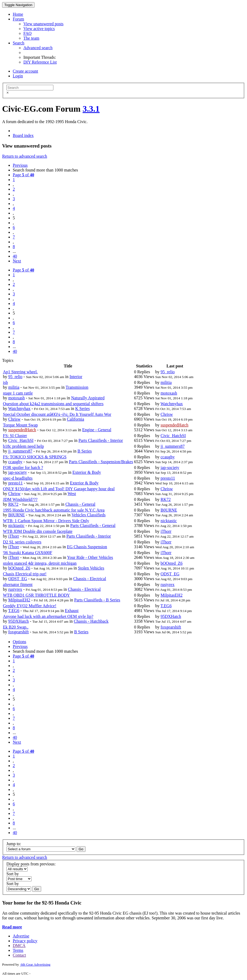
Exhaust (72, 611)
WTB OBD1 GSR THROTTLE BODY (36, 595)
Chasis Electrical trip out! (25, 574)
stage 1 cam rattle (18, 393)
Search (19, 43)
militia (14, 387)
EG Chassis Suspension (87, 547)
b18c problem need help (23, 446)
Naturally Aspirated (88, 398)
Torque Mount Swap (20, 425)
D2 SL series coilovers (22, 542)
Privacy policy (25, 941)
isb (5, 382)
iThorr (14, 536)
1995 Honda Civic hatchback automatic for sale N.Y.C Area (54, 510)
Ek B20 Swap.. (16, 627)
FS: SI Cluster (15, 436)
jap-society (18, 472)
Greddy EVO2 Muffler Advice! (30, 606)
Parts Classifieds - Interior (101, 440)
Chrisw (14, 419)
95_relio (15, 377)
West (72, 494)
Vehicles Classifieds (88, 515)
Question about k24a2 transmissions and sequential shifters (53, 404)
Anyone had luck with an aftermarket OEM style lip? (48, 616)
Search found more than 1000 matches (45, 170)
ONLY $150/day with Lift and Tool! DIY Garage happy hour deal (59, 489)
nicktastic (16, 525)
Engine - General (97, 430)
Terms (18, 950)
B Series (85, 451)
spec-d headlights (18, 478)
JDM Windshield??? (20, 499)
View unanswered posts (43, 24)
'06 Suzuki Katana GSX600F (28, 553)
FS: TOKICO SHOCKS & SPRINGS (35, 457)
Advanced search (38, 48)
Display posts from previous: (31, 864)
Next (17, 261)
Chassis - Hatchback (91, 621)
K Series (82, 409)
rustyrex (15, 589)
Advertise (21, 936)
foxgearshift (18, 632)
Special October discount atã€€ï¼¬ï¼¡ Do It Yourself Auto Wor (57, 414)
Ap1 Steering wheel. (20, 372)
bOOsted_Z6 (19, 568)
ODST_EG (18, 579)
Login (18, 76)
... (14, 251)
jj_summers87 (20, 451)
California (76, 419)
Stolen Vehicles (91, 568)
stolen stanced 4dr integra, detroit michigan (40, 563)
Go (81, 849)
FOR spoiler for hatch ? (23, 468)
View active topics (39, 29)
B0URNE (16, 515)
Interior (76, 377)
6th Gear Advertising (35, 964)
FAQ (27, 33)
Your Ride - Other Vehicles (90, 557)
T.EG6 (14, 611)
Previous (20, 165)
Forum (18, 19)
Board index (23, 135)
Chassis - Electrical (90, 579)
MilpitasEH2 (19, 600)
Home (18, 14)
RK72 (13, 504)
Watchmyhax (19, 409)
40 (15, 256)
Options (20, 642)
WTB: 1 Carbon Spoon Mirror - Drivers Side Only (46, 521)
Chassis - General (80, 504)
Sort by (13, 874)
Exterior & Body (87, 472)
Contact (19, 955)
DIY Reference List (40, 62)
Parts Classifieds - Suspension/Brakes (101, 462)
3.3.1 (91, 109)
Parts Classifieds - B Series (97, 600)
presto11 (16, 483)
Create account (25, 71)
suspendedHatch (22, 430)
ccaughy (15, 462)
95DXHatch (18, 621)
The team (31, 38)
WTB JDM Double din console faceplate (38, 531)
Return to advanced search (25, 156)
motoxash (16, 398)
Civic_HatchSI (21, 440)
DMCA (19, 946)
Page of (23, 175)
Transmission (77, 387)
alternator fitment (18, 585)
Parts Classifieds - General (93, 525)
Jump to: (14, 844)
